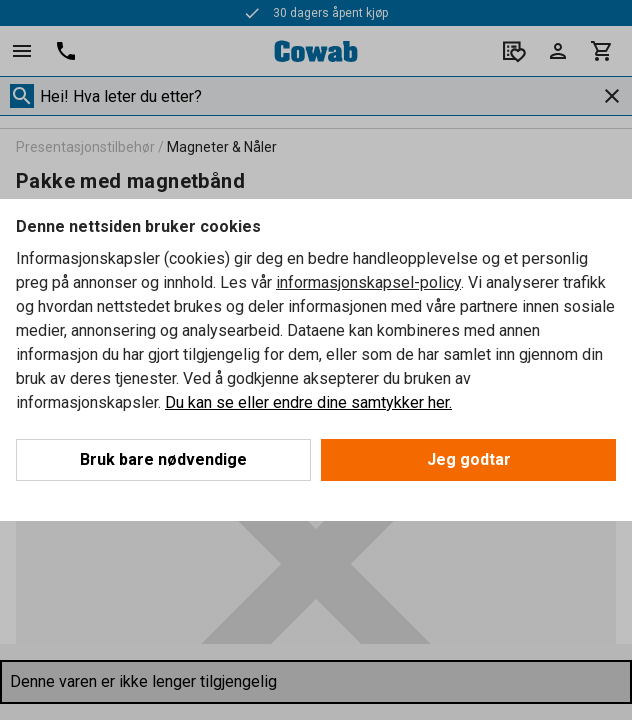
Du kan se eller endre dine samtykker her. (308, 402)
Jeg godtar (469, 459)
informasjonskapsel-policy (368, 282)
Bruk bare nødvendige (163, 459)
